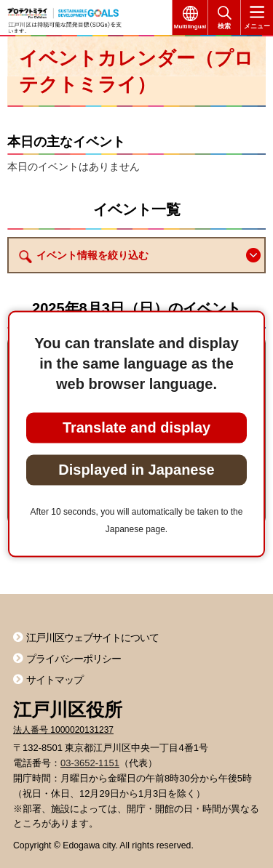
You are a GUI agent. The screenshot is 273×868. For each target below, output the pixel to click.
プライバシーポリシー (74, 659)
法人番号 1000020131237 (63, 730)
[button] (253, 255)
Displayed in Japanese (136, 469)
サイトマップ (55, 680)
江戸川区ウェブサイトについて (92, 638)
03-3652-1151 (90, 763)
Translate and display (136, 427)
